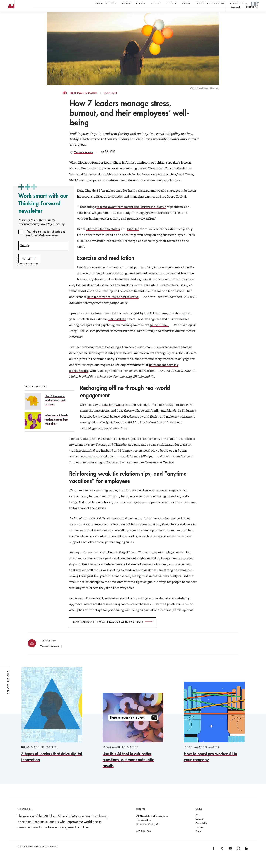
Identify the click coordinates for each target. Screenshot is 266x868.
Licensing (200, 834)
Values (126, 4)
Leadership (111, 100)
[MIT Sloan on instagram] (238, 857)
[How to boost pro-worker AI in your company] (214, 729)
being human (159, 332)
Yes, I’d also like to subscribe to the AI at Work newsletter (46, 239)
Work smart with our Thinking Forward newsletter (43, 211)
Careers (199, 826)
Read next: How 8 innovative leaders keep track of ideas (108, 629)
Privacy (199, 838)
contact (236, 14)
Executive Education (210, 4)
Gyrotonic (129, 355)
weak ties (150, 578)
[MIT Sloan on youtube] (230, 858)
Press (198, 822)
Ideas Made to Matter (83, 100)
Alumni (156, 4)
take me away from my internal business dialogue (131, 214)
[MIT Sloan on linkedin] (246, 857)
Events (141, 4)
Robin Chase (113, 170)
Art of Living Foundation (167, 321)
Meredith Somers (83, 159)
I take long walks (112, 412)
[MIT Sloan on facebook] (214, 857)
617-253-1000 (144, 838)
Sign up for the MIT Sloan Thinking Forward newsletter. (125, 13)
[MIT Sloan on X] (222, 857)
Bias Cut (133, 236)
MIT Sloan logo (9, 18)
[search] (252, 13)
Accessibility (201, 830)
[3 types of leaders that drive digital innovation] (52, 722)
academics (237, 4)
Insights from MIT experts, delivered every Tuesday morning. (42, 229)
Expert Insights (106, 4)
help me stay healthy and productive (113, 304)
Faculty (171, 4)
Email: (24, 253)
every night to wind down (98, 464)
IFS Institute (117, 326)
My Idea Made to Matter (103, 236)
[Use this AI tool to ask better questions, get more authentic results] (133, 738)
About (186, 4)
